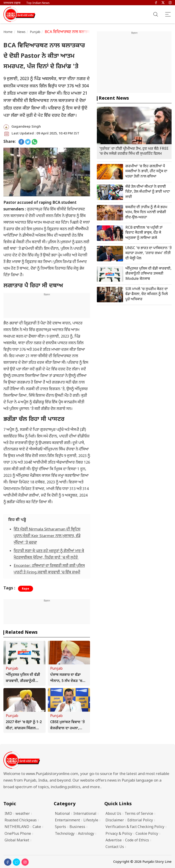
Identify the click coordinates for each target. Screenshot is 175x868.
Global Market (17, 841)
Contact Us (115, 847)
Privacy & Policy (119, 834)
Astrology (86, 834)
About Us (113, 814)
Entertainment (67, 821)
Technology (65, 834)
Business (77, 827)
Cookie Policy (147, 834)
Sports (60, 827)
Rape (26, 589)
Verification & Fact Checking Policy (135, 827)
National (62, 814)
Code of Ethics (137, 841)
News (21, 32)
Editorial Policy (140, 821)
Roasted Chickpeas (21, 821)
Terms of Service (139, 814)
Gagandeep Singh (26, 127)
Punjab (35, 32)
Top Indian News (38, 3)
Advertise (114, 841)
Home (8, 32)
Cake (37, 827)
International (85, 814)
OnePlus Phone (18, 834)
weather (23, 814)
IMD (8, 814)
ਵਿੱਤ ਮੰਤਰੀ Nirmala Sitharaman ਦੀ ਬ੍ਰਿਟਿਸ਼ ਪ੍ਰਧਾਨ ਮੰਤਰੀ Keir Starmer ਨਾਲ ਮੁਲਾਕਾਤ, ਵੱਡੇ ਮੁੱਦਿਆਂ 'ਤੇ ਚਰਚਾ (47, 536)
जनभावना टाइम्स (12, 3)
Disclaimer (115, 821)
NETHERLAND (17, 827)
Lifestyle (91, 821)
